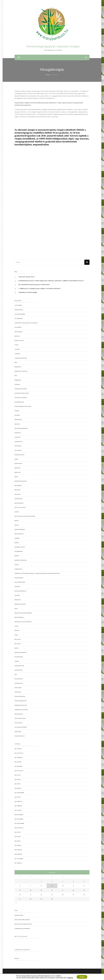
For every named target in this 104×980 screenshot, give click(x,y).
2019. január (18, 810)
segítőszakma (19, 657)
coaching (17, 354)
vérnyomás (18, 732)
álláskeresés (19, 319)
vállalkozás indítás (21, 727)
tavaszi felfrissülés (21, 701)
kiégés (17, 525)
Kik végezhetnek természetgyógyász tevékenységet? (34, 285)
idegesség (17, 490)
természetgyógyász (21, 705)
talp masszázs (19, 679)
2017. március (18, 863)
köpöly (17, 543)
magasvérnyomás (20, 582)
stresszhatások (19, 666)
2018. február (18, 854)
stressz (17, 661)
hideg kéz (17, 468)
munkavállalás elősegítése (23, 622)
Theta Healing (19, 714)
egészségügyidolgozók (22, 393)
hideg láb (17, 472)
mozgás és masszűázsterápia (23, 613)
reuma (16, 648)
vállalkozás (18, 723)
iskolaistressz (19, 503)
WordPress (59, 976)
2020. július (18, 775)
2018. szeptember (19, 823)
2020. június (18, 779)
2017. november (19, 859)
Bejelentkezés (19, 915)
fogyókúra (18, 446)
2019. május (18, 797)
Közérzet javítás (20, 547)
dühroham (18, 380)
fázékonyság (18, 442)
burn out (17, 336)
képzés (17, 521)
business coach (19, 341)
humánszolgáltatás (21, 481)
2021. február (18, 758)
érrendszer (18, 420)
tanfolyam (18, 692)
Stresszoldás (19, 670)
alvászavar (18, 327)
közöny (17, 556)
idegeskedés (18, 486)
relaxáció (18, 639)
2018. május (18, 841)
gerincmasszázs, (19, 455)
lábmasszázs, (18, 569)
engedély (17, 415)
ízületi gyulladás (20, 508)
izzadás (17, 512)
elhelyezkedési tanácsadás (23, 406)
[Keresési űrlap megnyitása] (86, 57)
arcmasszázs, (19, 332)
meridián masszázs (20, 604)
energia (17, 411)
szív (16, 674)
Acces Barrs (18, 305)
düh (16, 376)
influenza (18, 494)
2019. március (18, 801)
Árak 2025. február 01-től (26, 277)
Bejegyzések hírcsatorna (22, 920)
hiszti (16, 477)
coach (16, 345)
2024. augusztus (19, 753)
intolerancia (19, 499)
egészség (17, 384)
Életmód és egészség (21, 398)
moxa (16, 609)
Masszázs (17, 587)
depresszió (18, 367)
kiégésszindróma (20, 529)
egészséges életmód (21, 389)
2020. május (18, 784)
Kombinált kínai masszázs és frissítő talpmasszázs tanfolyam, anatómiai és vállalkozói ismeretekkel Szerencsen (51, 281)
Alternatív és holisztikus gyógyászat (26, 323)
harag (16, 459)
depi (16, 363)
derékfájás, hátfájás (21, 371)
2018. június (18, 837)
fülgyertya (18, 450)
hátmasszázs (18, 464)
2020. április (18, 788)
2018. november (19, 819)
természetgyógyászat (21, 710)
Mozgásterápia (19, 617)
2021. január (18, 762)
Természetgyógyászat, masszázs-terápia (53, 46)
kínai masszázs (19, 534)
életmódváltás (19, 402)
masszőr (17, 595)
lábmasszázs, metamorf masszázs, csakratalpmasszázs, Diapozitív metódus (37, 573)
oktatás (17, 631)
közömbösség (19, 551)
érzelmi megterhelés (21, 428)
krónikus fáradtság (21, 560)
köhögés (17, 538)
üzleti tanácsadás (20, 718)
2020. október (18, 766)
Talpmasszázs (19, 683)
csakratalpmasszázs (21, 358)
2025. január (18, 749)
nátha (16, 626)
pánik (16, 635)
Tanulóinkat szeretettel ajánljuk (28, 292)
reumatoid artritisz (21, 653)
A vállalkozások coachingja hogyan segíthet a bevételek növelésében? (40, 289)
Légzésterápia (19, 578)
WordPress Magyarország (22, 929)
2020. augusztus (19, 771)
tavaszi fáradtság (20, 696)
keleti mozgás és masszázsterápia (25, 516)
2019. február (18, 806)
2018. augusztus (19, 828)
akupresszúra (19, 310)
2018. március (18, 850)
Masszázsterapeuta (20, 591)
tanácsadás (18, 688)
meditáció (18, 600)
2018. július (18, 832)
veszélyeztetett (20, 736)
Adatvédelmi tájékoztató (68, 976)
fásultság (18, 437)
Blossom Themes (47, 976)
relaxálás (18, 644)
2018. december (19, 815)
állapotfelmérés (20, 314)
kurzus (17, 565)
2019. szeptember (19, 793)
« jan (16, 902)
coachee (17, 349)
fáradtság (18, 433)
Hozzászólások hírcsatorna (23, 924)
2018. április (18, 845)
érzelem (17, 424)
